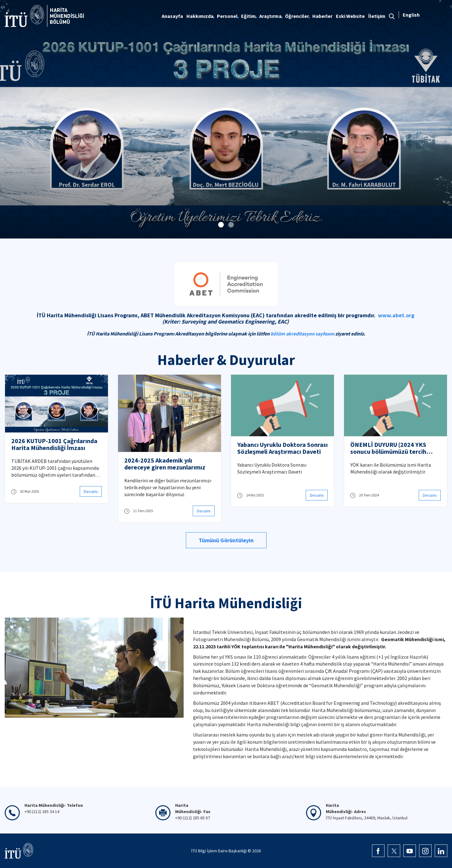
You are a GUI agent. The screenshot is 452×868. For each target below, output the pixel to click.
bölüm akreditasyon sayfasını (302, 334)
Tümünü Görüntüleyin (226, 540)
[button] (221, 225)
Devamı (91, 491)
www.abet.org (396, 315)
